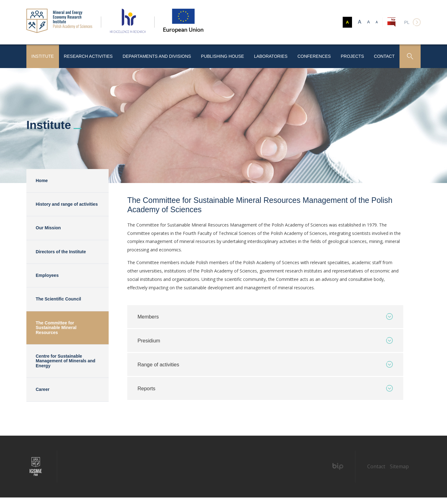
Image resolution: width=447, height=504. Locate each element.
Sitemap (399, 473)
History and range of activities (67, 202)
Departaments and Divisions (156, 55)
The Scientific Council (58, 297)
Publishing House (220, 55)
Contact (384, 55)
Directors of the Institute (61, 250)
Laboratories (269, 55)
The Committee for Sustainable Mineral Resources (56, 326)
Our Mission (48, 226)
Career (43, 388)
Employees (47, 274)
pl (407, 22)
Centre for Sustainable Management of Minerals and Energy (65, 359)
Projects (351, 55)
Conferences (312, 55)
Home (42, 179)
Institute (43, 55)
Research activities (89, 55)
